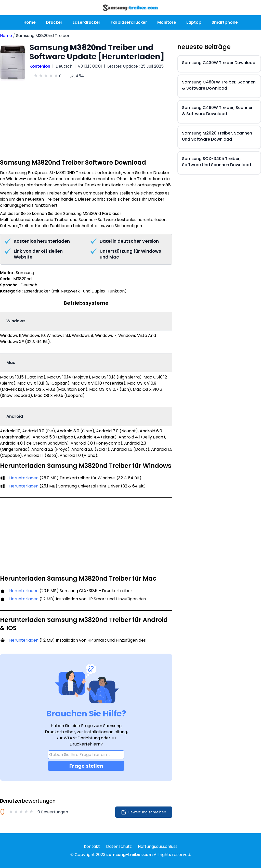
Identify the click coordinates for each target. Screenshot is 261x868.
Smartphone (225, 22)
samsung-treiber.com (129, 855)
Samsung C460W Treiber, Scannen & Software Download (218, 111)
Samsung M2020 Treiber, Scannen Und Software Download (217, 136)
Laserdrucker (87, 22)
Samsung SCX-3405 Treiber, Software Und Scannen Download (217, 162)
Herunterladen (24, 478)
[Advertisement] (86, 123)
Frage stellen (86, 766)
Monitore (167, 22)
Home (30, 22)
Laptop (194, 22)
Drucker (54, 22)
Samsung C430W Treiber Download (219, 63)
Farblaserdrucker (129, 22)
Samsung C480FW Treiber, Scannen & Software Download (219, 85)
